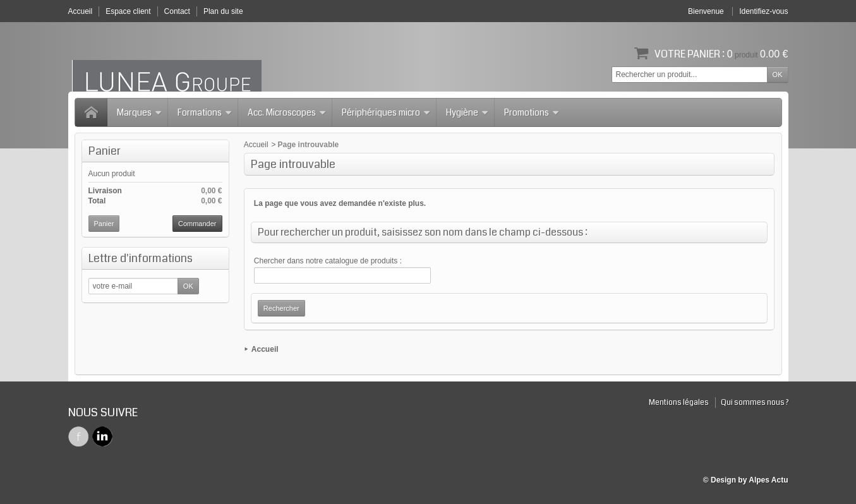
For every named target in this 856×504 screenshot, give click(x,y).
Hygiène (467, 112)
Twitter (102, 436)
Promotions (532, 112)
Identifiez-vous (763, 11)
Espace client (128, 11)
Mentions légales (679, 403)
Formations (205, 112)
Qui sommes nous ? (755, 403)
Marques (140, 112)
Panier (105, 151)
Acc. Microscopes (287, 112)
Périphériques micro (386, 112)
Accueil (256, 145)
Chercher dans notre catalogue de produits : (328, 261)
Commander (197, 224)
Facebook (78, 436)
